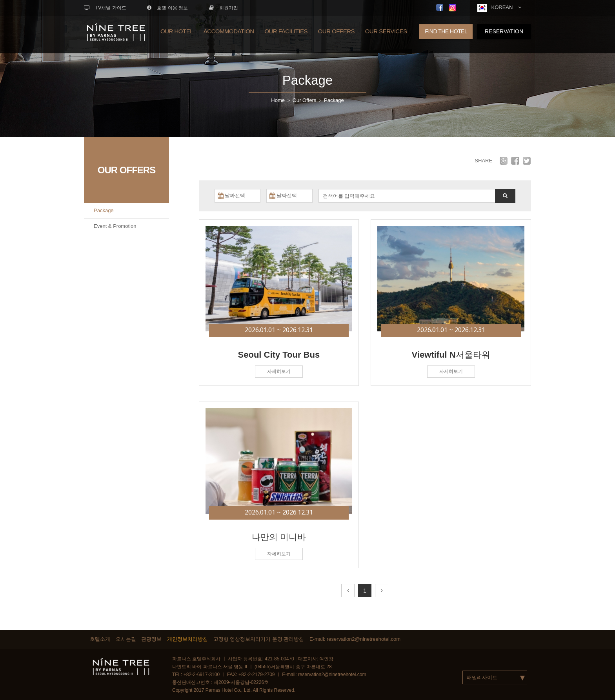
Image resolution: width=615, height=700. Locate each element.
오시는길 (126, 639)
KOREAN (499, 8)
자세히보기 (279, 371)
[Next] (382, 591)
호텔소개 (100, 639)
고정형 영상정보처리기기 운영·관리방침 (259, 639)
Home (278, 100)
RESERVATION (504, 31)
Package (307, 80)
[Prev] (348, 591)
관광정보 (151, 639)
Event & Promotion (115, 226)
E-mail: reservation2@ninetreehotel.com (355, 639)
